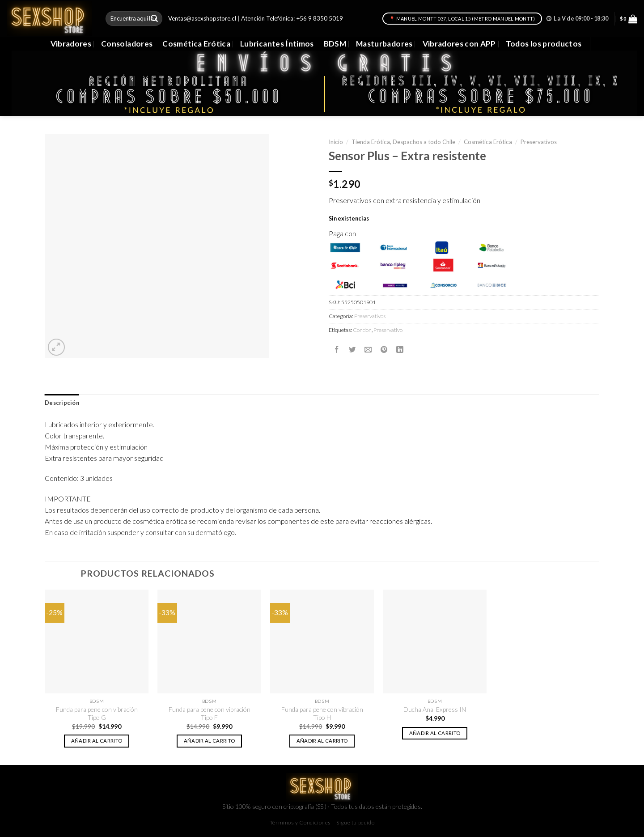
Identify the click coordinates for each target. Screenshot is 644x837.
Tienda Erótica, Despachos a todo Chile (403, 142)
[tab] (62, 403)
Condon (362, 330)
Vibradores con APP (459, 44)
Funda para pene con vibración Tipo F (210, 713)
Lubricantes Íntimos (277, 44)
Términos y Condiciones (300, 822)
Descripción (62, 403)
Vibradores (71, 44)
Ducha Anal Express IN (435, 709)
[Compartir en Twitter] (352, 350)
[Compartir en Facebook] (337, 350)
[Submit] (154, 19)
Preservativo (388, 330)
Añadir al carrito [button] (97, 741)
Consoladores (127, 44)
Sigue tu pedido (355, 822)
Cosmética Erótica (196, 44)
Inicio (336, 142)
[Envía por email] (368, 350)
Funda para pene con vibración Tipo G (97, 713)
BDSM (335, 44)
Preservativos (539, 142)
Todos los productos (544, 44)
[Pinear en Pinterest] (384, 350)
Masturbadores (384, 44)
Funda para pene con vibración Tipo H (322, 713)
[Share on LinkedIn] (400, 350)
